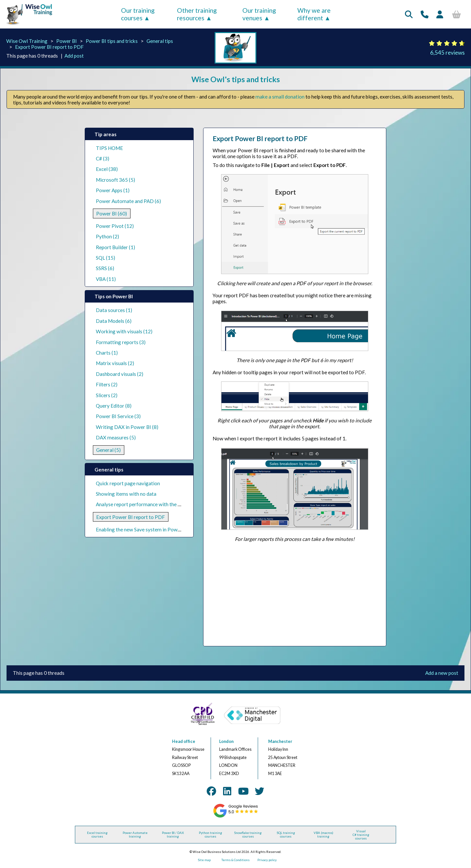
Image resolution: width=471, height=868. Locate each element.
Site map (204, 860)
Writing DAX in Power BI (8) (127, 427)
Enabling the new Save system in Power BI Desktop (152, 529)
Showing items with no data (126, 494)
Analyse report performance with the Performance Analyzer (161, 504)
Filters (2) (107, 384)
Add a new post (442, 673)
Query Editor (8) (114, 406)
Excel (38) (107, 169)
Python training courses (210, 835)
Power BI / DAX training (173, 835)
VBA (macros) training (323, 835)
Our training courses (138, 14)
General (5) (108, 450)
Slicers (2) (107, 395)
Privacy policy (267, 860)
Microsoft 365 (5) (115, 180)
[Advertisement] (295, 594)
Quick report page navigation (128, 483)
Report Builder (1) (115, 247)
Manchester (280, 741)
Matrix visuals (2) (115, 363)
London (226, 741)
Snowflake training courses (248, 835)
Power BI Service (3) (118, 416)
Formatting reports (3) (121, 342)
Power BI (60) (112, 213)
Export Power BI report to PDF (49, 47)
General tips (160, 41)
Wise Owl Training (27, 41)
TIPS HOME (109, 148)
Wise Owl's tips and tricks (236, 79)
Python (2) (107, 236)
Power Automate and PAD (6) (128, 201)
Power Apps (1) (113, 190)
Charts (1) (107, 353)
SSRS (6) (105, 268)
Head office (184, 741)
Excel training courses (97, 835)
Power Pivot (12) (115, 226)
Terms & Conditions (235, 860)
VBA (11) (106, 279)
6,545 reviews (447, 53)
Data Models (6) (114, 321)
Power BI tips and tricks (112, 41)
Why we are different (314, 14)
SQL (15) (105, 258)
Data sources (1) (114, 310)
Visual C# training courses (361, 835)
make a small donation (280, 97)
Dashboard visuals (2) (120, 374)
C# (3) (103, 158)
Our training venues (259, 14)
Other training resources (197, 14)
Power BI (67, 41)
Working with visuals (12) (124, 331)
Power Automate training (135, 835)
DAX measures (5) (116, 437)
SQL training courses (286, 835)
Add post (74, 56)
